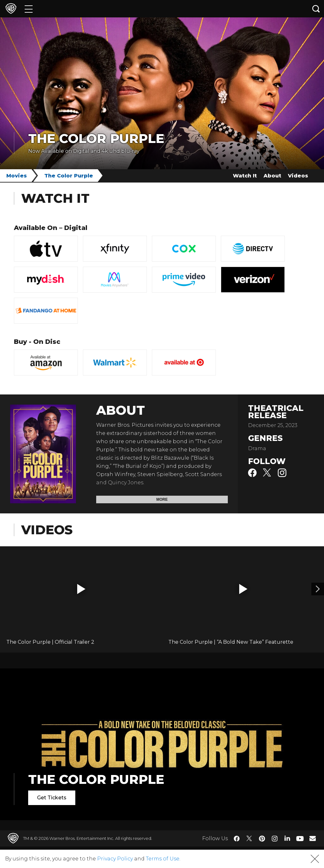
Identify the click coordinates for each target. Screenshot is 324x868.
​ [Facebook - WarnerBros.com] (237, 839)
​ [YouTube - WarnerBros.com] (300, 838)
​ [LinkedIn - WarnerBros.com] (287, 838)
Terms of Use (163, 859)
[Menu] (29, 9)
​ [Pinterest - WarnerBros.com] (262, 839)
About (272, 176)
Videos (298, 176)
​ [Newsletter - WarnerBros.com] (313, 838)
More (162, 499)
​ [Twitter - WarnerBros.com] (249, 839)
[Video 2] (318, 589)
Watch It (245, 176)
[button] (81, 589)
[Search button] (316, 9)
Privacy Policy (115, 859)
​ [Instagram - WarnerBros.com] (275, 839)
